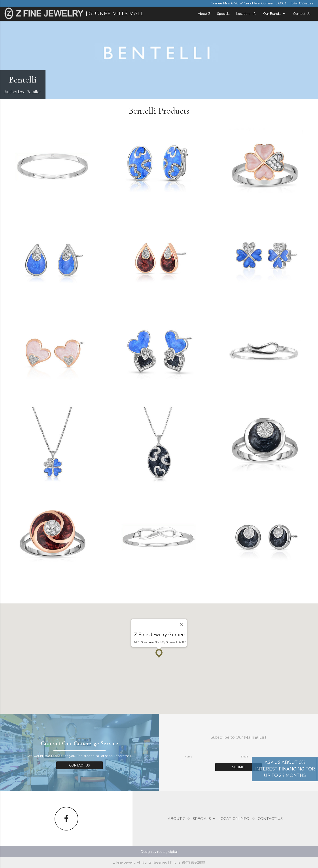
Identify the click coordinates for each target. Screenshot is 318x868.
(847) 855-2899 (302, 3)
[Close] (182, 624)
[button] (159, 654)
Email (244, 757)
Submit (238, 767)
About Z (204, 14)
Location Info (246, 14)
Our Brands (275, 14)
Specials (223, 14)
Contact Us (302, 14)
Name (188, 757)
